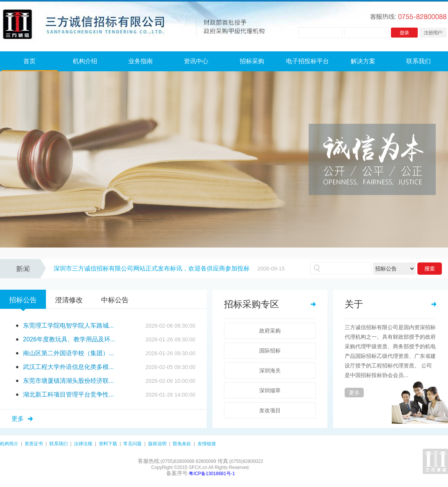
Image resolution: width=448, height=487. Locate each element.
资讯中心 (196, 61)
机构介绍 (85, 61)
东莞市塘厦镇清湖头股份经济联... (68, 381)
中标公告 (115, 300)
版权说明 (157, 444)
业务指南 (141, 61)
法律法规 (83, 444)
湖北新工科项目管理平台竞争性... (68, 394)
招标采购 (252, 61)
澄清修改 (69, 300)
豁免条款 (182, 444)
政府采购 (270, 331)
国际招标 (270, 351)
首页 (29, 61)
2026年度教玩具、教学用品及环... (69, 339)
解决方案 (363, 61)
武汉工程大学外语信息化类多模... (68, 367)
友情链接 (207, 444)
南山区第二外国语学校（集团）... (68, 353)
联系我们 (419, 61)
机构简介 (9, 444)
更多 (18, 419)
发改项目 (270, 410)
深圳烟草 (270, 390)
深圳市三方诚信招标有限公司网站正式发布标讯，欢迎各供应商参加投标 (152, 268)
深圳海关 (270, 371)
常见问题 (132, 444)
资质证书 (34, 444)
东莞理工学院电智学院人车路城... (68, 325)
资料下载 (108, 444)
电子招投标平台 (307, 61)
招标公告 (23, 300)
